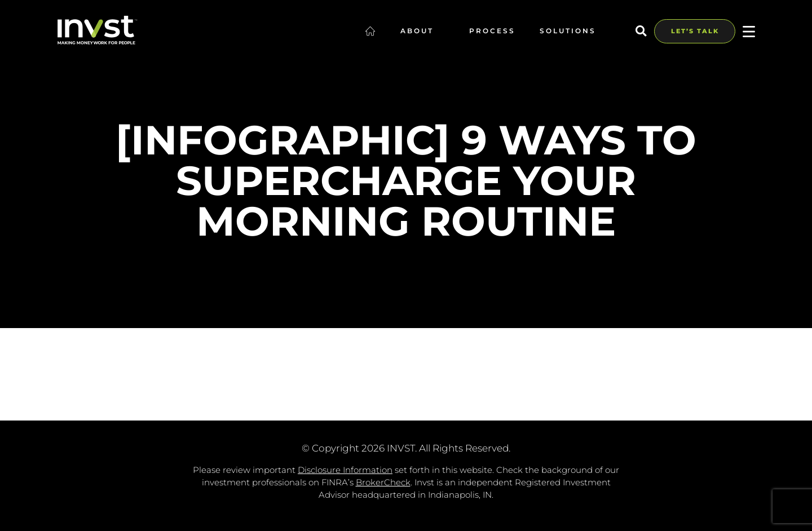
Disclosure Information (345, 470)
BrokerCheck (383, 482)
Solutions (573, 30)
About (423, 30)
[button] (641, 31)
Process (492, 31)
